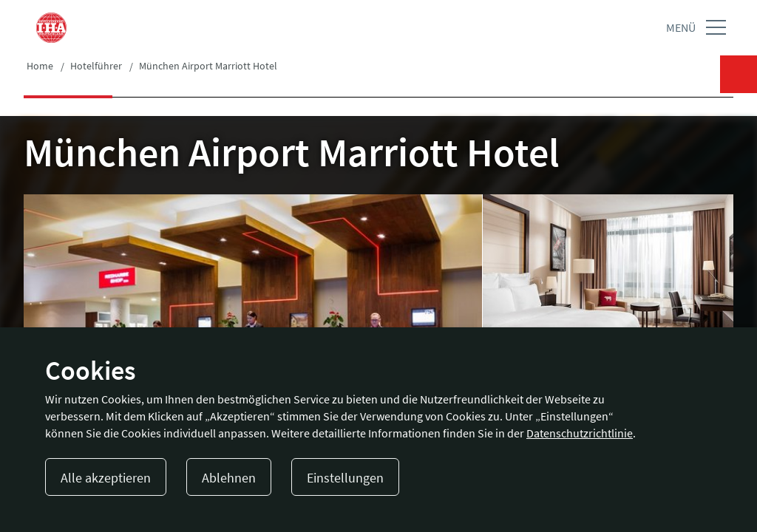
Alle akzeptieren (106, 478)
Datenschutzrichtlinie (580, 433)
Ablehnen (229, 478)
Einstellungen (345, 478)
